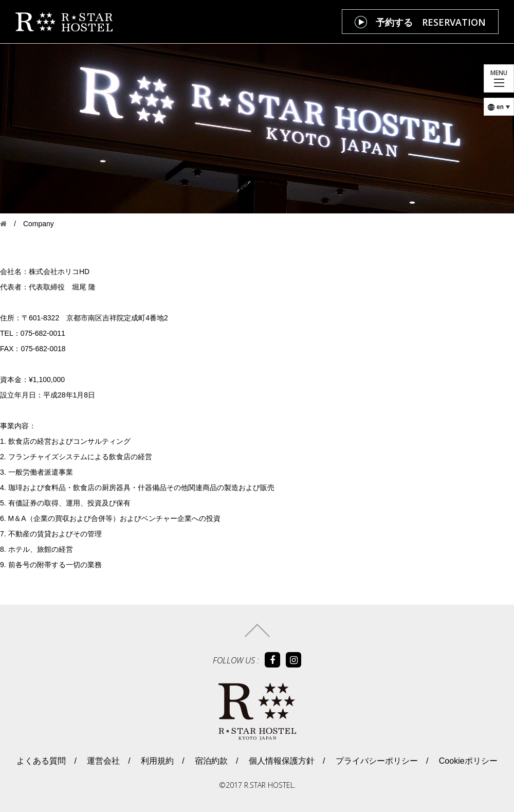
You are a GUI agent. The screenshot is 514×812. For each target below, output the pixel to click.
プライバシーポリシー (375, 761)
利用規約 (156, 761)
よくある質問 (41, 761)
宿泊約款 (210, 761)
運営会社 (102, 761)
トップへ (257, 630)
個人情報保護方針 (281, 761)
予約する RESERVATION (431, 22)
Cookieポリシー (467, 761)
